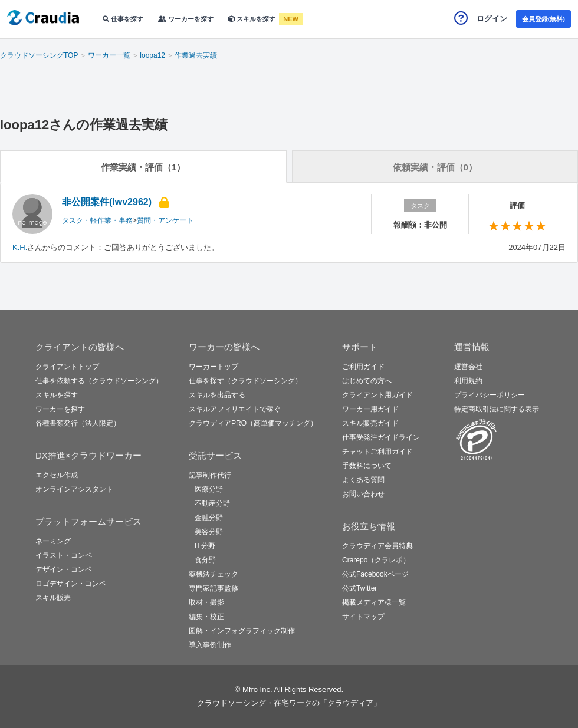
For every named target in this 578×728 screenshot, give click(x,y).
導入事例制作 (210, 645)
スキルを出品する (217, 395)
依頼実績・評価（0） (435, 167)
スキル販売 (53, 598)
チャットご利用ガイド (377, 452)
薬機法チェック (214, 574)
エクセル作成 (57, 475)
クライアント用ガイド (377, 395)
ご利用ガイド (363, 367)
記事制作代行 (210, 475)
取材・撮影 (206, 602)
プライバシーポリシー (490, 395)
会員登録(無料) (543, 19)
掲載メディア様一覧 (374, 602)
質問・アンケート (165, 220)
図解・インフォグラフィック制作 (242, 631)
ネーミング (53, 541)
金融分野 (209, 518)
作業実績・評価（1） (143, 167)
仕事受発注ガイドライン (381, 437)
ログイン (492, 19)
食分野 (205, 560)
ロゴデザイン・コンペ (71, 584)
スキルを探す (253, 19)
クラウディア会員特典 (377, 546)
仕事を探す (123, 19)
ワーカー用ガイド (370, 409)
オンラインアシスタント (74, 489)
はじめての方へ (367, 381)
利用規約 (468, 381)
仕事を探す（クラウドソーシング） (245, 381)
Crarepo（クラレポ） (376, 560)
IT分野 (205, 546)
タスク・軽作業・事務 (97, 220)
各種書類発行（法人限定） (78, 423)
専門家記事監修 (214, 588)
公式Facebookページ (375, 574)
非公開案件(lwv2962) (107, 202)
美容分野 (209, 532)
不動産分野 (212, 503)
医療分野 (209, 489)
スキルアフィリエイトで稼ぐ (235, 409)
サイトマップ (363, 617)
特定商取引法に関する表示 (497, 409)
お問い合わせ (363, 494)
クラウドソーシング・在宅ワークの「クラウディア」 (289, 703)
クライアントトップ (67, 367)
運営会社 (468, 367)
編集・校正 (206, 617)
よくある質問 (363, 480)
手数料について (367, 466)
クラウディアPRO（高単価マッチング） (253, 423)
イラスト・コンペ (64, 555)
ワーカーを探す (186, 19)
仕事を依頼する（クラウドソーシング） (99, 381)
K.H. (20, 247)
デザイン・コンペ (64, 569)
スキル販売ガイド (370, 423)
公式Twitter (359, 588)
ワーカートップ (214, 367)
